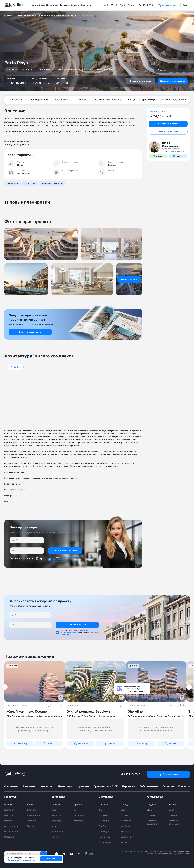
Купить (34, 5)
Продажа (9, 805)
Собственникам (149, 786)
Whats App (158, 156)
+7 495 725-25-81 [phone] (146, 5)
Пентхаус (9, 815)
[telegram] (64, 854)
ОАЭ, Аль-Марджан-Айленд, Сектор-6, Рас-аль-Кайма (156, 716)
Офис (149, 810)
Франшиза (65, 5)
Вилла (124, 842)
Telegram (178, 156)
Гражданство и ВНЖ (106, 786)
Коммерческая (155, 797)
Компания (86, 5)
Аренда (30, 805)
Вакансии (168, 786)
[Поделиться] (187, 70)
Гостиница (104, 837)
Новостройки (11, 831)
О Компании (11, 786)
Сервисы (75, 5)
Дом (54, 810)
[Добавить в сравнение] (174, 70)
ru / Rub (126, 5)
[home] (15, 5)
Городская (10, 797)
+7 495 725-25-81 (131, 774)
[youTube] (71, 854)
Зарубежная (106, 797)
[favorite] (111, 5)
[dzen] (79, 854)
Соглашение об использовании (22, 860)
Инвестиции (52, 5)
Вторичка (9, 837)
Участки (56, 826)
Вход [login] (185, 5)
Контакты (184, 786)
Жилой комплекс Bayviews (89, 711)
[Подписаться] (44, 854)
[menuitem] (34, 5)
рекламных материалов (61, 561)
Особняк (9, 821)
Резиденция (58, 831)
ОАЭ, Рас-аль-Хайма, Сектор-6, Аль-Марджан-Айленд (34, 716)
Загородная (59, 797)
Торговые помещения (152, 822)
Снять (42, 5)
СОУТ (92, 854)
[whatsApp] (56, 854)
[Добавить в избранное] (181, 70)
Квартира (9, 810)
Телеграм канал (130, 689)
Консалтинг (47, 786)
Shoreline (135, 711)
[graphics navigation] (16, 367)
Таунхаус (31, 826)
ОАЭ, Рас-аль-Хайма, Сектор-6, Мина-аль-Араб (91, 716)
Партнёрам (129, 786)
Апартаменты (11, 826)
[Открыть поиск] (116, 5)
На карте (11, 69)
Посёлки (56, 837)
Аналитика (29, 786)
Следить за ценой (157, 111)
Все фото (162, 70)
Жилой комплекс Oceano (27, 711)
